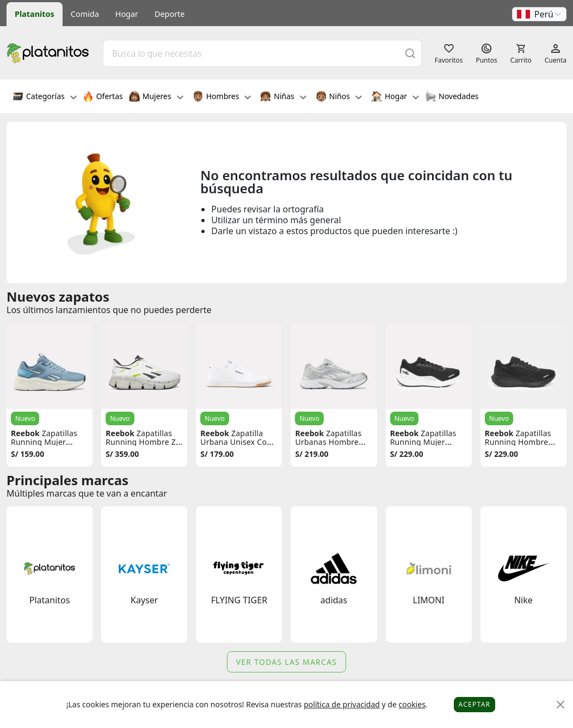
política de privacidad (342, 704)
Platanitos (35, 14)
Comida (85, 14)
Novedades (452, 97)
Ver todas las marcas (287, 662)
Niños (339, 97)
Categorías (45, 97)
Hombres (222, 97)
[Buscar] (410, 53)
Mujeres (156, 97)
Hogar (127, 14)
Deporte (170, 14)
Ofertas (103, 97)
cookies (412, 704)
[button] (539, 14)
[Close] (561, 705)
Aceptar (475, 704)
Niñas (283, 97)
